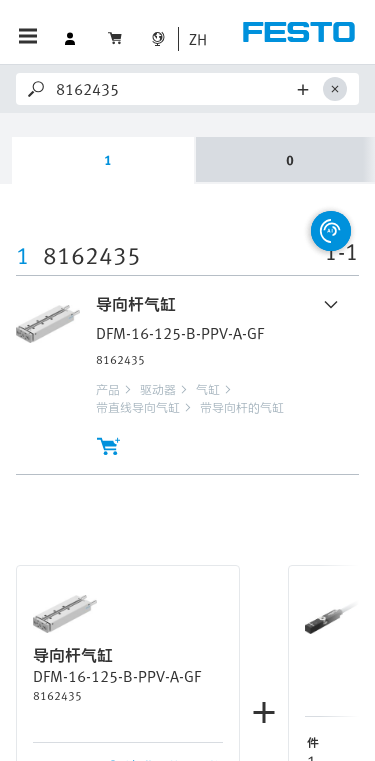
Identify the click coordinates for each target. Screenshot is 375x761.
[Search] (173, 89)
